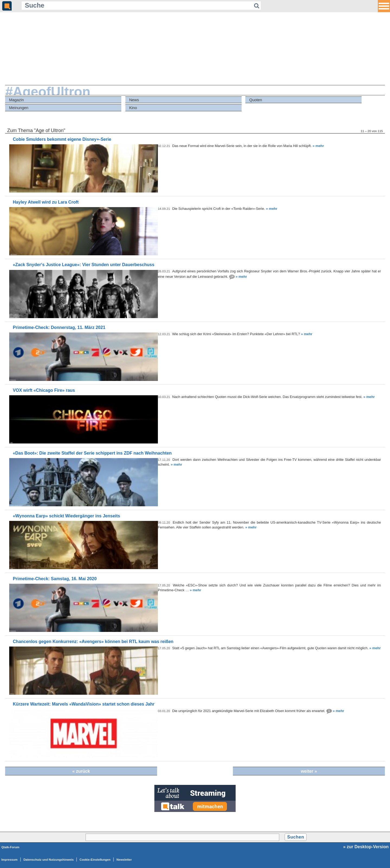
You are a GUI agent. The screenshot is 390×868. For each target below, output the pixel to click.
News (134, 100)
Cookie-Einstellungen (95, 860)
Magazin (17, 100)
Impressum (9, 860)
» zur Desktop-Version (366, 847)
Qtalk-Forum (10, 847)
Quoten (256, 100)
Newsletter (124, 860)
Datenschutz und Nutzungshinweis (49, 860)
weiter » (309, 771)
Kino (133, 108)
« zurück (81, 771)
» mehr (318, 146)
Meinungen (19, 108)
